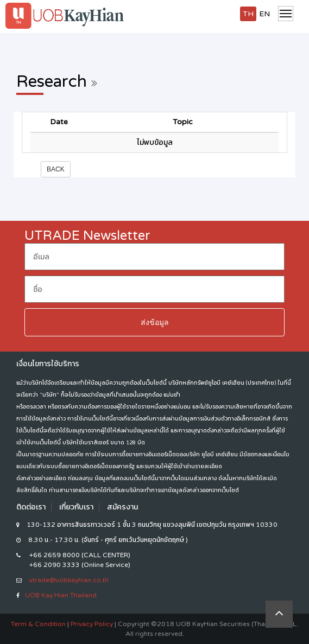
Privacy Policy (92, 624)
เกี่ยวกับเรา (76, 507)
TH (248, 14)
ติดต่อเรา (31, 507)
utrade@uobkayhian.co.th (69, 580)
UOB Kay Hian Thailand (61, 595)
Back (56, 169)
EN (264, 14)
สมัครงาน (122, 507)
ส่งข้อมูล (155, 322)
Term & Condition (38, 624)
